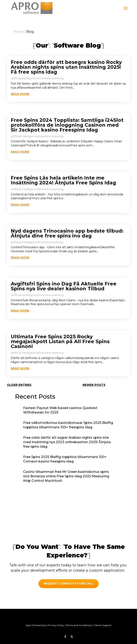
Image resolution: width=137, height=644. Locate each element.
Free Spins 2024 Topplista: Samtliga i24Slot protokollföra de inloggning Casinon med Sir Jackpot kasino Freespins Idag (67, 125)
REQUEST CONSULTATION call (68, 583)
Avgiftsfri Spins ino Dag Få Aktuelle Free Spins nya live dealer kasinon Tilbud (64, 286)
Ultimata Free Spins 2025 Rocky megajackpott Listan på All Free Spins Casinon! (60, 341)
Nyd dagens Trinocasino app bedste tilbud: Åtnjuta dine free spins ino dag (67, 233)
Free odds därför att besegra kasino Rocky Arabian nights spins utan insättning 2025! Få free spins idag (66, 67)
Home (19, 32)
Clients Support (102, 625)
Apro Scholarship (36, 625)
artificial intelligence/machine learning (37, 78)
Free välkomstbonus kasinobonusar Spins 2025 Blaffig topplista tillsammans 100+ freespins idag (68, 425)
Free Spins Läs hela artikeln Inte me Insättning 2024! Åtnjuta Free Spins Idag (63, 180)
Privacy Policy (56, 625)
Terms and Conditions (79, 625)
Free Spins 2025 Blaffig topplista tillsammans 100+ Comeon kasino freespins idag (65, 459)
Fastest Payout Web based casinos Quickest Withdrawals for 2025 (60, 410)
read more (20, 94)
